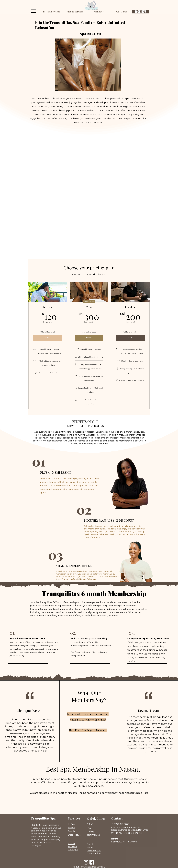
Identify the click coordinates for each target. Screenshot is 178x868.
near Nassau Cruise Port (133, 793)
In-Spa (71, 824)
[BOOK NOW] (141, 12)
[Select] (48, 338)
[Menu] (33, 11)
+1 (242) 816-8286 (120, 824)
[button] (51, 12)
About (90, 847)
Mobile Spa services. (91, 786)
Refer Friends (94, 850)
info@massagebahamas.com (127, 827)
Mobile (72, 828)
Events (90, 844)
